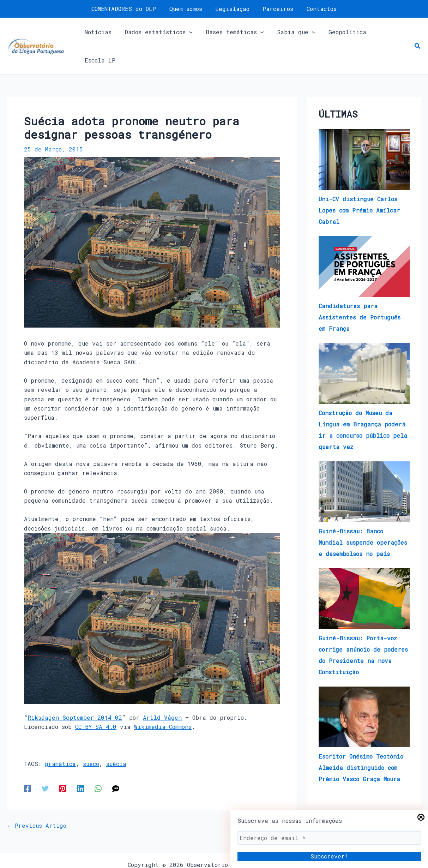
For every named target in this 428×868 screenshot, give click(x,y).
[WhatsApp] (98, 761)
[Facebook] (28, 761)
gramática (60, 736)
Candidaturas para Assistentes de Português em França (360, 290)
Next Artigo (273, 798)
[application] (188, 32)
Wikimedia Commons (163, 699)
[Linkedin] (80, 761)
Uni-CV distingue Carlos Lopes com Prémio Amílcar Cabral (359, 183)
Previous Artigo (37, 798)
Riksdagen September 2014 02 (75, 690)
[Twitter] (45, 761)
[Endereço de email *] (329, 838)
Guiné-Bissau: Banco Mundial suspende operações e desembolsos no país (363, 515)
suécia (116, 736)
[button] (418, 32)
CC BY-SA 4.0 (96, 699)
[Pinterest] (63, 761)
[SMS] (116, 761)
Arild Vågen (162, 690)
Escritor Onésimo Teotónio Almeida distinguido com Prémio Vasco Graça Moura (361, 740)
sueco (91, 736)
